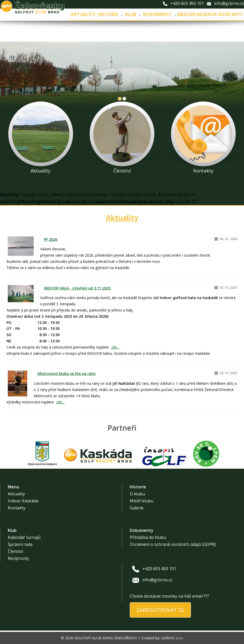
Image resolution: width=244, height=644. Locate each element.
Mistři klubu (142, 501)
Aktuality (83, 15)
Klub (133, 15)
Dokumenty (160, 15)
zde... (115, 347)
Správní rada (20, 544)
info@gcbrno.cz (229, 3)
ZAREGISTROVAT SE (160, 610)
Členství (15, 551)
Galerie (137, 508)
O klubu (137, 494)
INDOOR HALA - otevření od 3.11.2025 (77, 288)
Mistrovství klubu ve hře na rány (67, 374)
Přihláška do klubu (148, 537)
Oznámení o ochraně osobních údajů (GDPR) (173, 544)
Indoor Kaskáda (197, 15)
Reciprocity (18, 558)
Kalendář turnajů (24, 537)
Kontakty (17, 508)
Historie (110, 15)
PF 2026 (51, 239)
